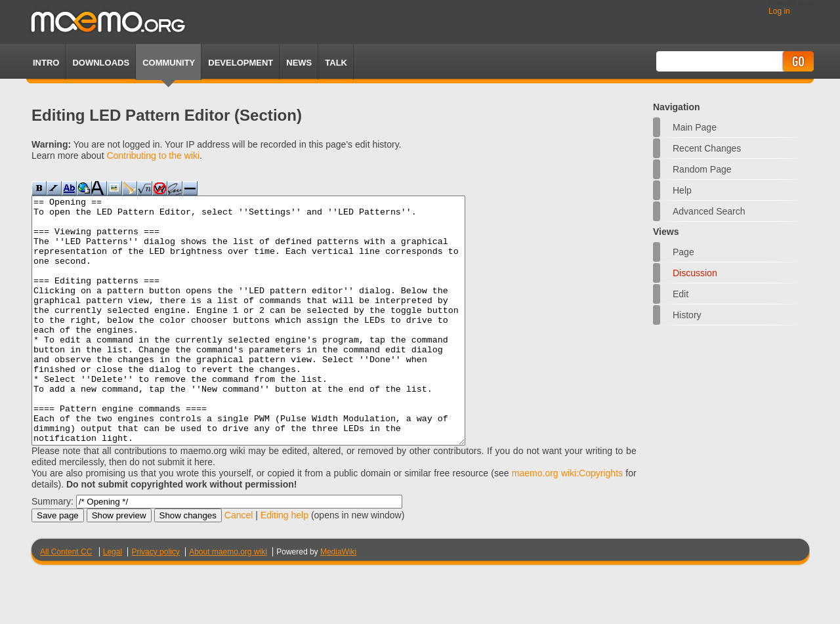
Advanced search (709, 211)
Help (682, 190)
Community (169, 63)
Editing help (284, 564)
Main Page (695, 127)
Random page (702, 169)
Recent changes (707, 148)
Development (241, 63)
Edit (681, 294)
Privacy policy (155, 601)
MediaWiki (338, 601)
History (687, 315)
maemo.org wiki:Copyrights (567, 522)
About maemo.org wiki (228, 601)
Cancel (239, 564)
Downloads (101, 63)
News (299, 63)
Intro (46, 63)
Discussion (695, 273)
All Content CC (66, 601)
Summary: (52, 551)
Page (683, 252)
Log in (779, 11)
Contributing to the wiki (153, 156)
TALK (336, 63)
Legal (113, 601)
